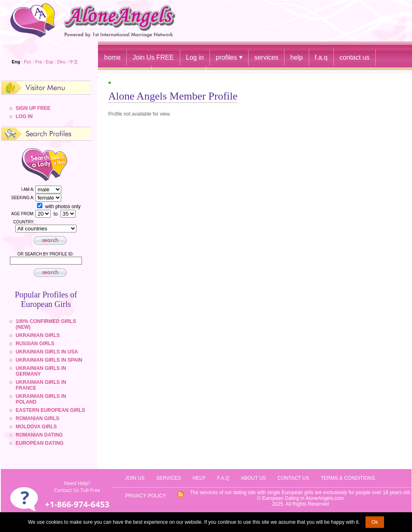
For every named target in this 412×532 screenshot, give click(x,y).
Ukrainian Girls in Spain (49, 360)
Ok (375, 522)
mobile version (179, 73)
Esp (50, 62)
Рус (28, 62)
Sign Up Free (33, 108)
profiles (226, 57)
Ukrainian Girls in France (41, 385)
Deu (61, 62)
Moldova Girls (36, 427)
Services (168, 478)
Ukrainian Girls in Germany (41, 371)
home (112, 57)
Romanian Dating (39, 435)
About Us (253, 478)
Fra (38, 62)
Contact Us (293, 478)
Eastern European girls (50, 410)
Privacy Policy (145, 496)
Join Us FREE (153, 57)
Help (199, 478)
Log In (24, 116)
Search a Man (65, 164)
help (296, 57)
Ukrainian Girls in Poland (41, 399)
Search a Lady (29, 164)
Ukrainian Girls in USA (47, 352)
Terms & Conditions (348, 478)
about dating (122, 73)
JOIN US (135, 478)
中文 (74, 62)
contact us (355, 57)
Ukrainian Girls (38, 335)
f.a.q (321, 57)
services (267, 57)
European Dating (40, 443)
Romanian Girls (37, 418)
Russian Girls (35, 344)
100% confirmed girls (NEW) (46, 324)
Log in (195, 57)
